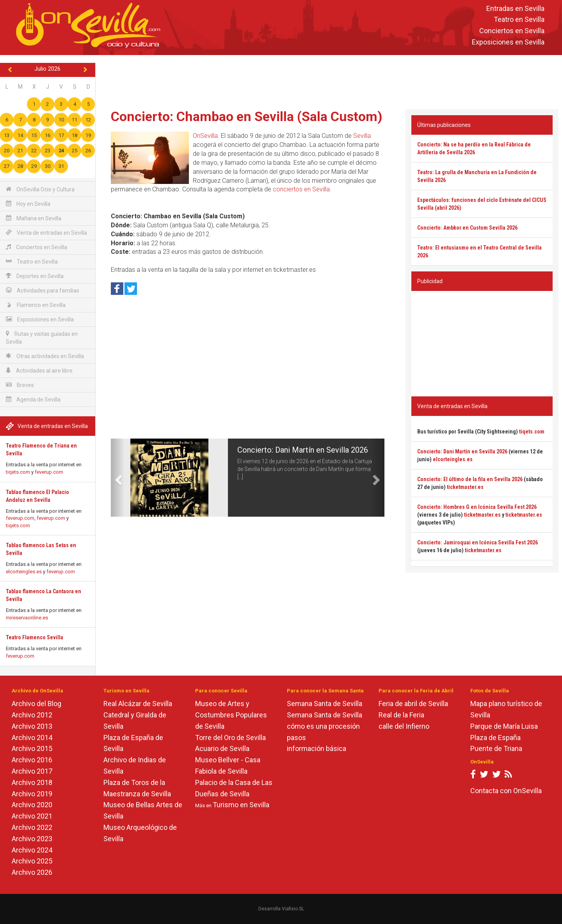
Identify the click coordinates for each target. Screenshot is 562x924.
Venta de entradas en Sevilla (46, 233)
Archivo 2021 (32, 816)
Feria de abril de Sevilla (413, 704)
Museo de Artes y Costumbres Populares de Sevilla (231, 715)
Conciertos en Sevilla (512, 31)
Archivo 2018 (32, 782)
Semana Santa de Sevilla (325, 704)
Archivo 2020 (32, 805)
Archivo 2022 (32, 827)
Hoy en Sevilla (28, 204)
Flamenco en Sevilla (36, 305)
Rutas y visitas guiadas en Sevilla (42, 338)
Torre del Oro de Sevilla (230, 738)
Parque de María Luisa (504, 726)
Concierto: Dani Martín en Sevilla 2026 (303, 450)
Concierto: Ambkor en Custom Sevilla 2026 (467, 228)
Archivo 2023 (32, 839)
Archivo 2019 (32, 794)
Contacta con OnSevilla (506, 791)
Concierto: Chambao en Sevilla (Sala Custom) (247, 116)
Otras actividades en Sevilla (45, 356)
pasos (296, 738)
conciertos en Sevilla (301, 189)
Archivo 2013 (32, 726)
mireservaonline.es (27, 618)
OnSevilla (205, 136)
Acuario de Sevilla (222, 748)
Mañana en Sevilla (34, 218)
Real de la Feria (401, 715)
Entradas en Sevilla (515, 8)
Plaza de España (495, 738)
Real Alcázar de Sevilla (138, 704)
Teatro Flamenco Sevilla (35, 637)
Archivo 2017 (32, 771)
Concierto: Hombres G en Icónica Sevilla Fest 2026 (477, 507)
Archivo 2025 (32, 861)
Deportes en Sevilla (35, 276)
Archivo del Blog (36, 704)
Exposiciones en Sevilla (508, 42)
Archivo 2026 (32, 872)
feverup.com (49, 472)
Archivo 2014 (32, 738)
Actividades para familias (43, 290)
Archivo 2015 (32, 748)
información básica (317, 748)
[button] (118, 478)
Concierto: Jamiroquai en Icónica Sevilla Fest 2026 (478, 542)
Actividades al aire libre (39, 370)
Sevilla (362, 136)
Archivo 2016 (32, 760)
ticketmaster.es (465, 487)
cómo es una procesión (323, 726)
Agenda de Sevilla (33, 399)
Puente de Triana (496, 748)
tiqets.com (18, 472)
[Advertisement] (329, 80)
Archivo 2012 (32, 715)
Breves (20, 385)
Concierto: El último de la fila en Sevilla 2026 (470, 479)
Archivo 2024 (32, 850)
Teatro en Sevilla (519, 20)
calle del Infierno (404, 726)
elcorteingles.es (24, 572)
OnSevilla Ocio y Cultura (40, 189)
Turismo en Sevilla (241, 805)
